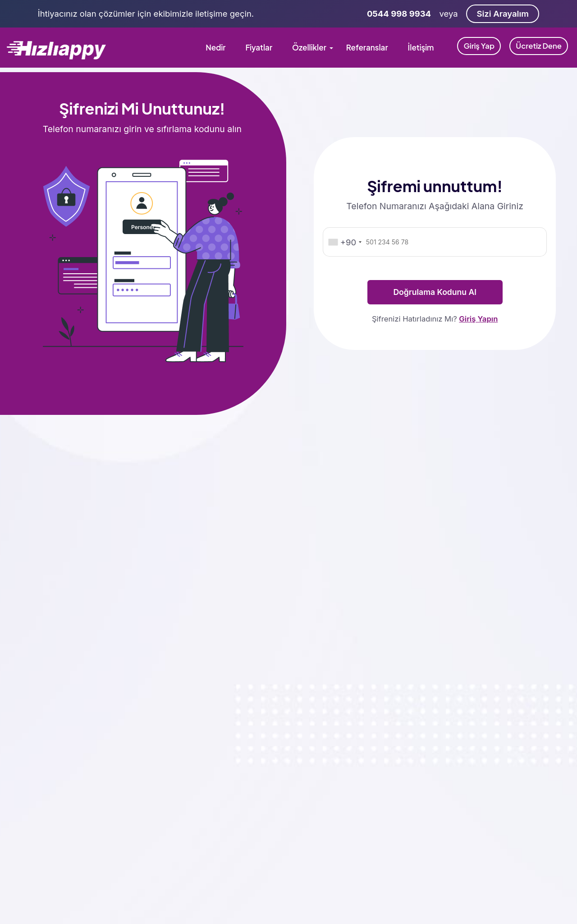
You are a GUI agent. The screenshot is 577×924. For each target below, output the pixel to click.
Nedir (215, 47)
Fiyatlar (259, 47)
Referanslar (367, 47)
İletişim (421, 47)
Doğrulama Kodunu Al (435, 292)
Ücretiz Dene (539, 46)
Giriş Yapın (478, 319)
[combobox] (344, 242)
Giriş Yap (479, 46)
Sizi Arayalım (502, 14)
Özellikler (309, 47)
